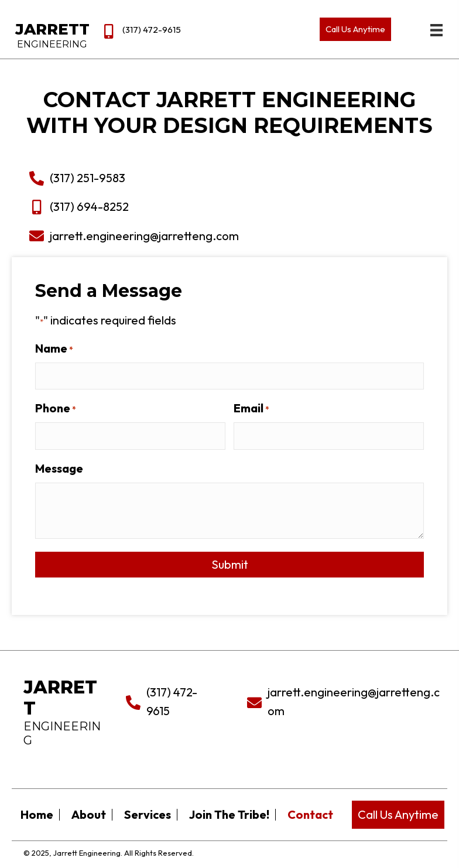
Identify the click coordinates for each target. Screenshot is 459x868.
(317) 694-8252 (82, 206)
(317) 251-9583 (80, 178)
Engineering (52, 44)
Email (258, 408)
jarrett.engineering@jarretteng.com (137, 236)
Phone (63, 408)
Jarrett (52, 29)
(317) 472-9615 (152, 30)
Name (61, 348)
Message (67, 468)
